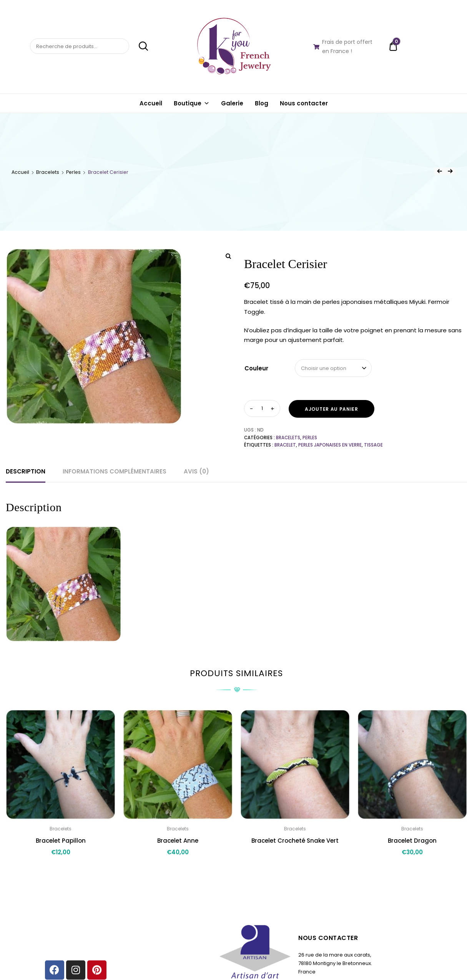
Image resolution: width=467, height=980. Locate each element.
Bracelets (48, 172)
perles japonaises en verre (330, 445)
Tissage (373, 445)
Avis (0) (196, 471)
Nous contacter (304, 103)
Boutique (192, 103)
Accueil (151, 103)
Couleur (256, 368)
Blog (262, 103)
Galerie (232, 103)
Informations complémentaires (115, 471)
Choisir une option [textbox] (324, 368)
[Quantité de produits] (262, 408)
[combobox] (333, 368)
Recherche (139, 46)
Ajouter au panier (332, 409)
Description (26, 471)
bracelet (285, 445)
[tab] (26, 472)
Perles (73, 172)
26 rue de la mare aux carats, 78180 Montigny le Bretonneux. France (335, 963)
